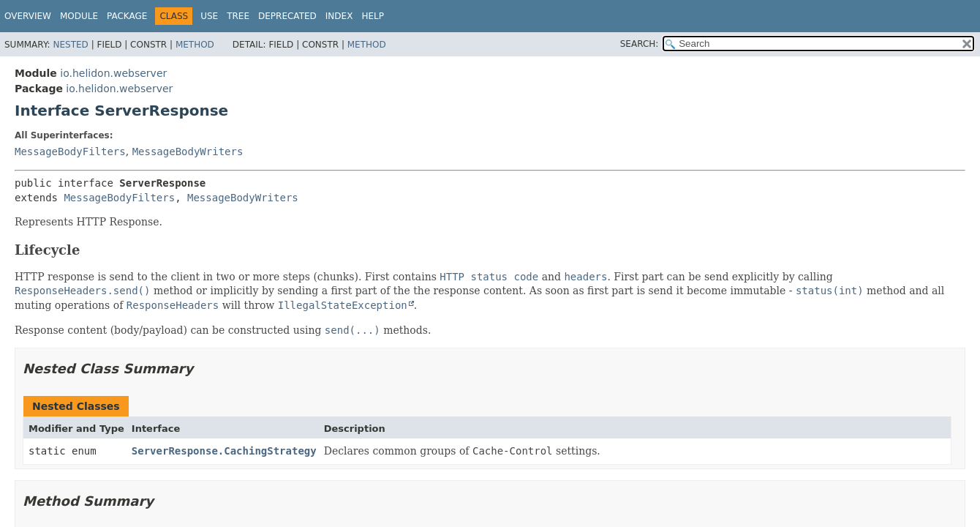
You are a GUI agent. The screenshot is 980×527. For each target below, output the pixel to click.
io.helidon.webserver (113, 73)
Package (127, 16)
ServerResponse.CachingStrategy (224, 451)
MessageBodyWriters (188, 152)
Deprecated (287, 16)
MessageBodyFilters (70, 152)
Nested (70, 45)
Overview (28, 16)
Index (339, 16)
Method (195, 45)
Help (373, 16)
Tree (238, 16)
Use (209, 16)
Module (79, 16)
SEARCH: (640, 44)
